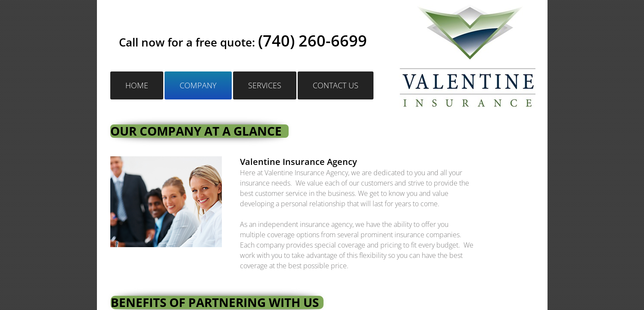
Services (265, 85)
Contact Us (336, 85)
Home (137, 85)
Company (198, 85)
